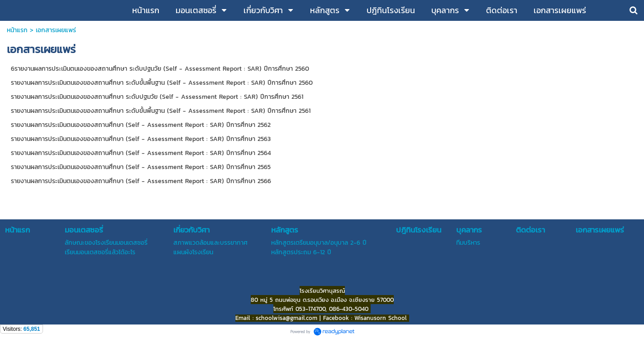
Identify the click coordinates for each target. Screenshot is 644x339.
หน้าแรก (17, 30)
